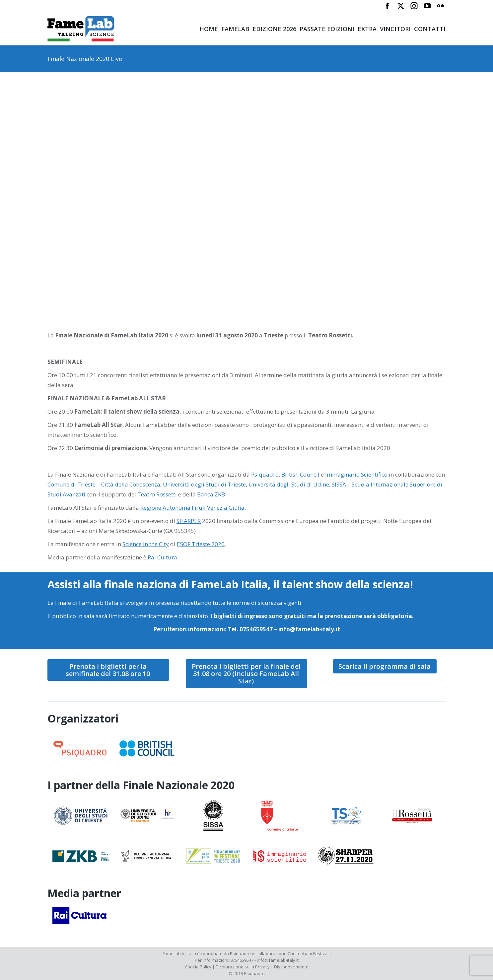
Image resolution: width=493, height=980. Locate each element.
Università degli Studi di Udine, (289, 484)
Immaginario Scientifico (356, 474)
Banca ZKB (211, 494)
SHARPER (189, 521)
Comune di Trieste (71, 484)
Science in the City (146, 544)
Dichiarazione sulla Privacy (243, 967)
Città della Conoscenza (131, 484)
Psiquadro (265, 474)
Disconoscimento (291, 967)
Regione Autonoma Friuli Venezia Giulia (192, 508)
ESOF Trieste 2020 (201, 544)
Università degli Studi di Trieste (204, 484)
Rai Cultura (162, 557)
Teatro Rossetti (157, 494)
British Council (300, 474)
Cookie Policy (198, 967)
